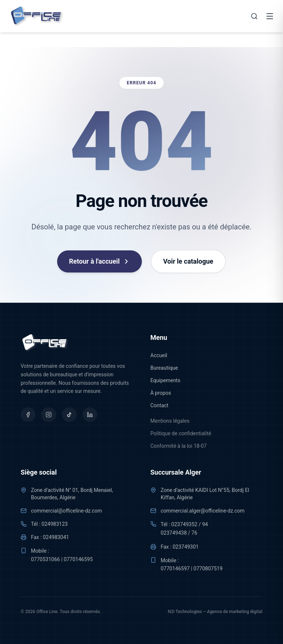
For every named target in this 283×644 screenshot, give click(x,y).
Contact (159, 405)
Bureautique (164, 368)
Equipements (165, 380)
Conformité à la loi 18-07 (179, 446)
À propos (161, 393)
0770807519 (208, 569)
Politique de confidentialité (181, 433)
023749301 (186, 547)
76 (195, 533)
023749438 (174, 533)
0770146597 (175, 569)
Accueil (159, 355)
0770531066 (46, 559)
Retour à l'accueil (99, 261)
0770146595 (78, 559)
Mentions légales (170, 421)
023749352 (184, 524)
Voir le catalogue (188, 261)
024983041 (56, 537)
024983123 (55, 524)
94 (205, 524)
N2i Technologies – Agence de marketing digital (215, 612)
